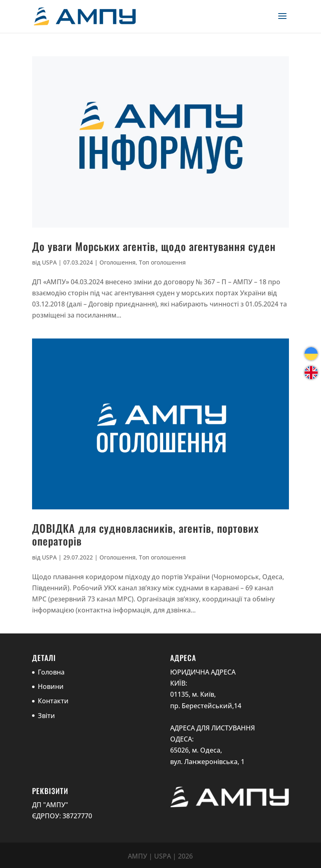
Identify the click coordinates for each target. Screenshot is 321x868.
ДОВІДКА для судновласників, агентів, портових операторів (145, 534)
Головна (51, 672)
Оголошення (118, 262)
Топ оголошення (162, 262)
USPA (49, 262)
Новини (51, 686)
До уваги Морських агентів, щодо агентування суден (154, 246)
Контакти (53, 701)
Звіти (46, 716)
